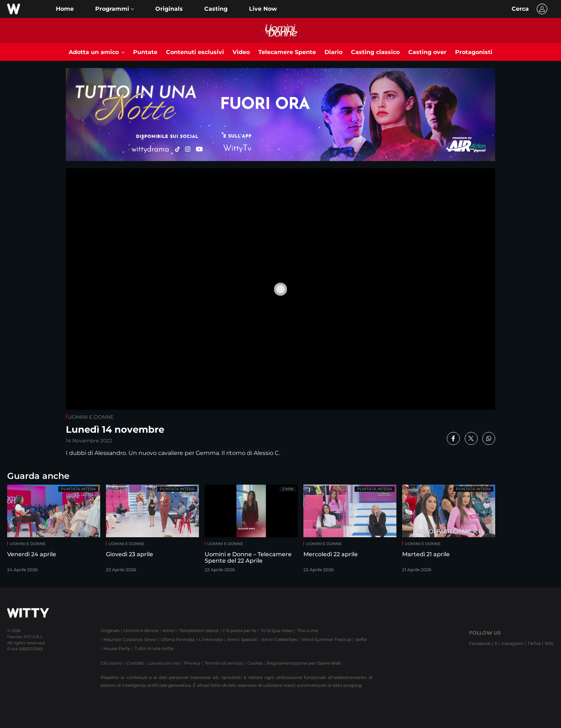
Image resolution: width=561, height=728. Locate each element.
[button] (114, 9)
